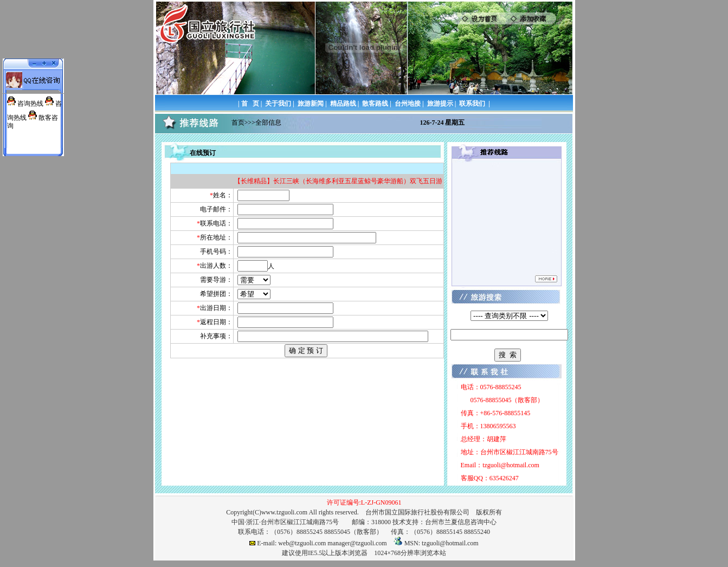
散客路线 (375, 104)
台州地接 (408, 104)
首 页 (250, 104)
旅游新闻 (311, 104)
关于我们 (278, 104)
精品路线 (343, 104)
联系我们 (472, 104)
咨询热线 (30, 104)
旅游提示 (440, 104)
